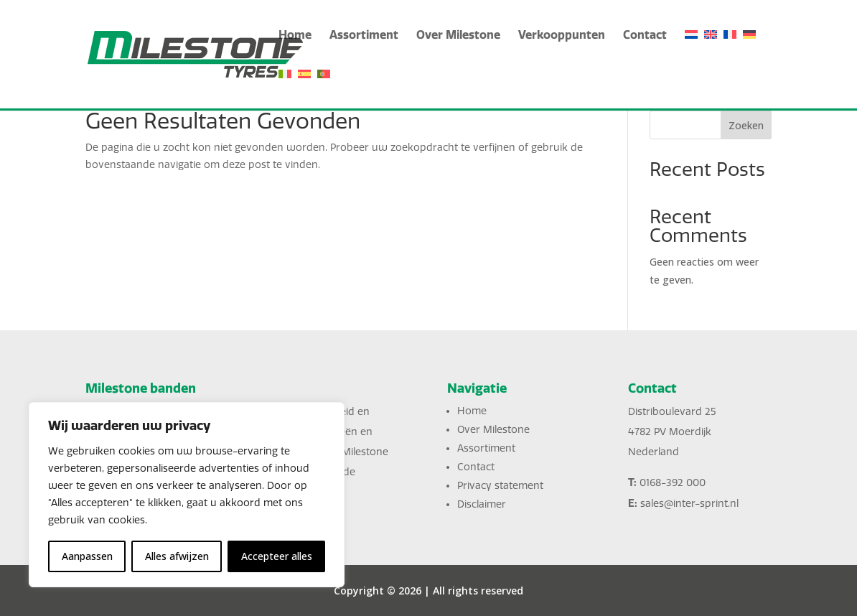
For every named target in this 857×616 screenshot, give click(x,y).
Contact (645, 36)
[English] (711, 49)
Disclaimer (482, 504)
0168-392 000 (673, 483)
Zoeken (746, 125)
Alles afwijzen (177, 556)
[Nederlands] (691, 49)
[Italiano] (285, 89)
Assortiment (364, 36)
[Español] (304, 89)
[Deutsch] (749, 49)
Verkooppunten (562, 36)
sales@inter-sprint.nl (689, 504)
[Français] (730, 49)
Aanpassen (87, 556)
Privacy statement (500, 486)
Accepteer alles (277, 556)
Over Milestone (458, 36)
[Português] (324, 89)
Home (295, 36)
